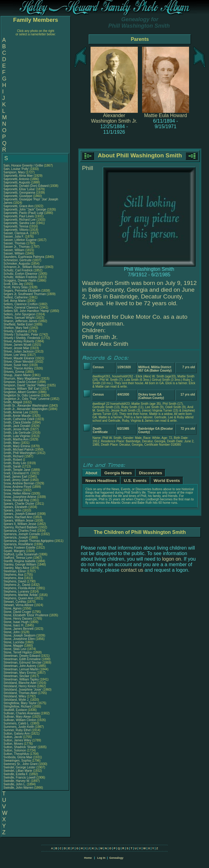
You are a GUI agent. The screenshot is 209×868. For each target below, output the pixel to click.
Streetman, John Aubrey (20, 666)
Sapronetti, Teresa (16, 226)
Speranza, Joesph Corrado (22, 534)
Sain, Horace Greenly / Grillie (23, 166)
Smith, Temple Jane (17, 470)
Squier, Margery (15, 551)
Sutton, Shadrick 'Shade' (21, 747)
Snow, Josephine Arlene (20, 497)
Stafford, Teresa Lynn (18, 558)
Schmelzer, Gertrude (18, 260)
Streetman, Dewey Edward (22, 656)
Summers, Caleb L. (17, 723)
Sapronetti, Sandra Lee (19, 223)
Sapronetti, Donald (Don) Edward (26, 186)
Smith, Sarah (13, 466)
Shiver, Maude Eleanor (19, 358)
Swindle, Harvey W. (17, 781)
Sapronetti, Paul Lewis (19, 216)
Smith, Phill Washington (19, 453)
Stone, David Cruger (17, 612)
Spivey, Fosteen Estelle (19, 548)
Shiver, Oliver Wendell (18, 362)
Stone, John (12, 632)
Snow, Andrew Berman (19, 483)
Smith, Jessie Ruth (16, 429)
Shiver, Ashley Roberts (19, 341)
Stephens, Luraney (17, 592)
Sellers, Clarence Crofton (21, 304)
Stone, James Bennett (18, 629)
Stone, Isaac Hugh (16, 622)
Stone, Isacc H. (14, 625)
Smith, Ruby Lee (15, 463)
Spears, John (13, 510)
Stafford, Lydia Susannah (21, 554)
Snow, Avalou (13, 490)
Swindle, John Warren (18, 788)
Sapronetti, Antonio (17, 179)
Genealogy (116, 858)
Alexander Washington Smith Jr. (114, 118)
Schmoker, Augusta (17, 264)
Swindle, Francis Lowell (19, 777)
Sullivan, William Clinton (20, 720)
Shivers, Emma (14, 372)
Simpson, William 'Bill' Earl (21, 389)
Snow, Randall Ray (16, 500)
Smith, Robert (13, 460)
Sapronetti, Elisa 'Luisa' (20, 189)
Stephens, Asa (14, 575)
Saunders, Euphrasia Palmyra (24, 257)
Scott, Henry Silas (15, 287)
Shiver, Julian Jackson (19, 351)
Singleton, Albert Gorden (20, 392)
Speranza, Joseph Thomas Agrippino (29, 541)
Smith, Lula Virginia (17, 436)
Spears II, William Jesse (20, 524)
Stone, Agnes (13, 608)
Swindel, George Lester (19, 767)
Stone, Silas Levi (15, 649)
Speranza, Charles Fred (20, 531)
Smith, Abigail (13, 402)
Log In (101, 858)
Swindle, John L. (15, 784)
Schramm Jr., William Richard (23, 267)
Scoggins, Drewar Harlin (20, 280)
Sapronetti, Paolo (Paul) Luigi (23, 213)
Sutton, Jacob (13, 737)
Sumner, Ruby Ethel (17, 730)
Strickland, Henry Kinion (20, 686)
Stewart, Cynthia (15, 602)
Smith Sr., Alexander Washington (26, 406)
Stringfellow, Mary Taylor (20, 703)
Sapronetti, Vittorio (16, 230)
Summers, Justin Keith (19, 727)
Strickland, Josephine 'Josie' (23, 690)
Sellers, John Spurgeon (19, 314)
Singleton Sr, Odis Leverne (22, 395)
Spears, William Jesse (18, 521)
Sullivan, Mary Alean (17, 717)
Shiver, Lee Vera (15, 355)
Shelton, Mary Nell (16, 328)
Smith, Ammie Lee (16, 412)
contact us (132, 570)
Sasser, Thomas (15, 243)
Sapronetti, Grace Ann (18, 206)
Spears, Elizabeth (16, 507)
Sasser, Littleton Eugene (20, 240)
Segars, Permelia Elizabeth (22, 291)
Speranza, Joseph (16, 537)
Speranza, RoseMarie (19, 544)
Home (88, 858)
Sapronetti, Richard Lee (19, 220)
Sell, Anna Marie (15, 301)
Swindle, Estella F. (16, 774)
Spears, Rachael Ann (18, 517)
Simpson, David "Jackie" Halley (25, 385)
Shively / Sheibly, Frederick (22, 338)
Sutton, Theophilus (17, 754)
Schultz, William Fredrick (20, 277)
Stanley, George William (20, 564)
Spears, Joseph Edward (20, 514)
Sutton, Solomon (15, 750)
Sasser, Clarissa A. (16, 233)
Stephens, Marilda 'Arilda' (21, 595)
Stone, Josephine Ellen (19, 639)
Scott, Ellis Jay (13, 284)
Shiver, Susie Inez (16, 365)
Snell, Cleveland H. (16, 473)
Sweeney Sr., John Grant (20, 764)
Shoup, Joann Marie (17, 375)
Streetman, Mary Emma (20, 673)
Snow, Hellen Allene (17, 493)
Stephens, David (15, 581)
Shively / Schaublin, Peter (21, 335)
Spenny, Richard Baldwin (20, 527)
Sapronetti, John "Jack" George (25, 209)
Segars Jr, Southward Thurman (25, 294)
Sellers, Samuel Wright (19, 318)
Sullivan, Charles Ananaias (22, 713)
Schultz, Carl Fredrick (18, 270)
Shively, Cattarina (16, 331)
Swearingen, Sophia (17, 761)
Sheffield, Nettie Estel (18, 324)
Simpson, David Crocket (20, 382)
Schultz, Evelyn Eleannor (20, 274)
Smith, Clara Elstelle (17, 422)
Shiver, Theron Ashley (18, 368)
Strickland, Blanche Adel (20, 683)
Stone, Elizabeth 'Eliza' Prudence (26, 615)
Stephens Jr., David (17, 585)
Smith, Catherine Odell (19, 419)
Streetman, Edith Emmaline (22, 659)
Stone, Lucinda (14, 642)
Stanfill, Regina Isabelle (19, 561)
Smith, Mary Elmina (17, 446)
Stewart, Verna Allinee (18, 605)
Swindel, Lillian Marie (18, 771)
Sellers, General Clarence (21, 308)
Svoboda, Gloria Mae (18, 757)
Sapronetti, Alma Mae (18, 176)
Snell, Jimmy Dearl (16, 480)
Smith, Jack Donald (17, 426)
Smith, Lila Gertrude (17, 433)
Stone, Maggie (14, 646)
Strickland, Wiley (15, 696)
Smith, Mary (12, 443)
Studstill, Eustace (15, 710)
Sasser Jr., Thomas (17, 247)
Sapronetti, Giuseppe (18, 196)
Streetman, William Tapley (21, 679)
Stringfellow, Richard (18, 706)
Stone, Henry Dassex (18, 619)
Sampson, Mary (15, 172)
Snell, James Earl (15, 477)
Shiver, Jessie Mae (16, 348)
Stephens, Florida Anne (19, 588)
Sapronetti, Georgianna (20, 193)
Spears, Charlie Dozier (19, 504)
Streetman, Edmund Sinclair (23, 663)
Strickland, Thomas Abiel (20, 693)
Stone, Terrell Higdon (18, 652)
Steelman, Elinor (15, 571)
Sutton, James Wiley (17, 740)
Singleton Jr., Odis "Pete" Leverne (27, 399)
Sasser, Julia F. (14, 237)
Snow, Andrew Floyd (17, 487)
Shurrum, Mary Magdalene (21, 379)
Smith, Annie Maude (17, 416)
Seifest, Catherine (16, 297)
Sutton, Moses (14, 744)
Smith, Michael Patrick (19, 450)
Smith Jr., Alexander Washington (25, 409)
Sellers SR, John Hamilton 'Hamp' (26, 311)
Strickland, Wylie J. (16, 700)
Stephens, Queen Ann (19, 598)
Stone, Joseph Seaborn (19, 635)
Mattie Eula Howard (166, 115)
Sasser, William (14, 250)
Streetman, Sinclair (17, 676)
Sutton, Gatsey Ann (17, 734)
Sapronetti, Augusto (17, 182)
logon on (171, 559)
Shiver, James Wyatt (17, 345)
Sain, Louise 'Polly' (16, 169)
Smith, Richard (14, 456)
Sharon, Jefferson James (20, 321)
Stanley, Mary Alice (16, 568)
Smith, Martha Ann (16, 439)
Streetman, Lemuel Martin (21, 669)
